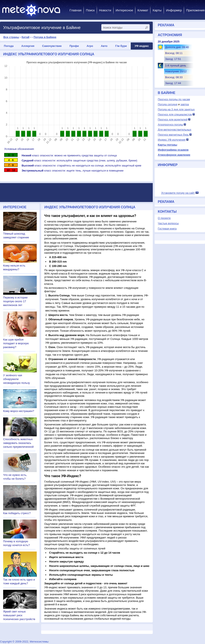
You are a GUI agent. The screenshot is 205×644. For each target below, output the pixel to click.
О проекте (164, 218)
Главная (75, 10)
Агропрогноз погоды (170, 125)
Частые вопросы (168, 223)
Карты (157, 10)
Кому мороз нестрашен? (19, 411)
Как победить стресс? (17, 513)
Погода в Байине (45, 37)
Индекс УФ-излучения (172, 140)
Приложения (195, 10)
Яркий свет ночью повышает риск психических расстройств (19, 615)
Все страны (11, 37)
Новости (105, 10)
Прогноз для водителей (173, 119)
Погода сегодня (168, 104)
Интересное (124, 10)
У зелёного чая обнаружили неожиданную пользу (16, 379)
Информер (174, 10)
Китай (26, 37)
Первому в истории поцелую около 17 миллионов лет (15, 301)
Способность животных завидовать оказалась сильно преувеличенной (18, 443)
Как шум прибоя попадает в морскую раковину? (16, 343)
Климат (143, 10)
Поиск (90, 10)
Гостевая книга (167, 229)
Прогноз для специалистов (175, 114)
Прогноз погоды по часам (174, 99)
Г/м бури (121, 46)
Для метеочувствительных (174, 130)
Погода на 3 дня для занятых (176, 109)
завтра (185, 104)
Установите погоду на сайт (178, 193)
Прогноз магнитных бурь (173, 135)
